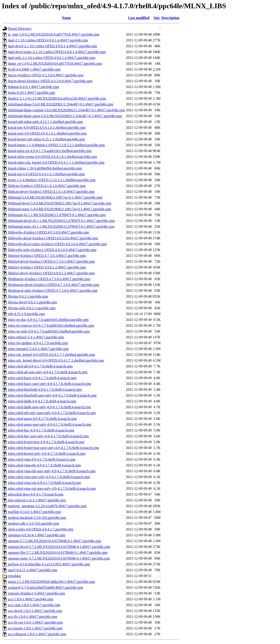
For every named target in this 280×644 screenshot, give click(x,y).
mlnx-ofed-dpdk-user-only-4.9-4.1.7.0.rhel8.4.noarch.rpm (49, 407)
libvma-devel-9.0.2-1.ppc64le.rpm (33, 302)
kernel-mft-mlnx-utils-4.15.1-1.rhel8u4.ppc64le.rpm (45, 122)
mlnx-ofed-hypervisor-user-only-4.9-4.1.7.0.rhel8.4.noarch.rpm (53, 448)
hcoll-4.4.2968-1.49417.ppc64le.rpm (34, 69)
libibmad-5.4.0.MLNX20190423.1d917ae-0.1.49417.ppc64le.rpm (55, 197)
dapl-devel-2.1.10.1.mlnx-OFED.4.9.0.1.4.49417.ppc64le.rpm (52, 46)
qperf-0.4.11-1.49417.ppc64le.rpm (33, 570)
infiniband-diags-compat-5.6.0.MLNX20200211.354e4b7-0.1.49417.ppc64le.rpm (66, 110)
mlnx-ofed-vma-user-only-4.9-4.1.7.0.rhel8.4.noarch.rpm (49, 477)
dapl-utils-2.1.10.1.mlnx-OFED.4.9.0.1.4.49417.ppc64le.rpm (52, 58)
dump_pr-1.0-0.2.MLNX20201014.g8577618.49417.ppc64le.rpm (55, 63)
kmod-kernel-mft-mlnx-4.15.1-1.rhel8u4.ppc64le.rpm (46, 139)
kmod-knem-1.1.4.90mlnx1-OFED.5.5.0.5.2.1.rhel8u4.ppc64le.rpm (56, 145)
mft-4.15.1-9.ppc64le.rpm (26, 314)
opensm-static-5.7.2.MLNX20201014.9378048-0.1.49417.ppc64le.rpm (59, 558)
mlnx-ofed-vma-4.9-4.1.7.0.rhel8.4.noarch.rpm (42, 459)
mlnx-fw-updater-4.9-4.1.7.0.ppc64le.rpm (38, 343)
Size (157, 18)
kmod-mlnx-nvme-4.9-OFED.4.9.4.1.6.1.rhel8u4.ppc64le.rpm (52, 157)
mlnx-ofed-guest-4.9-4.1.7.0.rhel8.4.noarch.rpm (42, 419)
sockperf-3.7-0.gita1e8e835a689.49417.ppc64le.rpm (45, 587)
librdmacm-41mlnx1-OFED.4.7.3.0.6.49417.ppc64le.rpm (49, 279)
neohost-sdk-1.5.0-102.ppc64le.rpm (33, 523)
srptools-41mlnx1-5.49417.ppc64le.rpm (36, 593)
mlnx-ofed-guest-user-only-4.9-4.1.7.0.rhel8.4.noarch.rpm (50, 424)
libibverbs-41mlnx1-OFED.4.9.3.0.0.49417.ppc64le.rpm (48, 232)
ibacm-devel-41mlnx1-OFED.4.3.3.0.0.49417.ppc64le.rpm (50, 81)
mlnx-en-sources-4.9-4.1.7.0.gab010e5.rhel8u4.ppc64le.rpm (51, 325)
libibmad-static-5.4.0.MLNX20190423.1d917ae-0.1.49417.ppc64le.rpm (59, 209)
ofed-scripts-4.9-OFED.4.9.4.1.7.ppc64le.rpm (41, 529)
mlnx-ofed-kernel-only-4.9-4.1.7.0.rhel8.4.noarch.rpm (47, 454)
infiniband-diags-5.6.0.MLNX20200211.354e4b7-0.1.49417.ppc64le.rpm (61, 104)
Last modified (139, 18)
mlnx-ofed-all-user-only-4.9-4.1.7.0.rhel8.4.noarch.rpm (48, 372)
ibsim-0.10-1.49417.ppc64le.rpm (32, 93)
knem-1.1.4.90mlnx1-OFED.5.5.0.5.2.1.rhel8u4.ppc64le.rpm (52, 180)
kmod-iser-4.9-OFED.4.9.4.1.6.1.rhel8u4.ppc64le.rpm (47, 128)
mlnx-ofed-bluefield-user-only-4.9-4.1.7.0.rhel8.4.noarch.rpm (52, 395)
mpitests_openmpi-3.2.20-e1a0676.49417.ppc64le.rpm (47, 506)
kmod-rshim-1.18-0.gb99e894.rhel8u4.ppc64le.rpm (45, 168)
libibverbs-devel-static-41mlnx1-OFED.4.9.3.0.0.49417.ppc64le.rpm (57, 244)
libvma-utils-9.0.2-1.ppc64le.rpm (32, 308)
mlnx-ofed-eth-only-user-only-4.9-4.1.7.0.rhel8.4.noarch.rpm (52, 413)
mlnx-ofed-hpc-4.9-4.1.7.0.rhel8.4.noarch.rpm (41, 430)
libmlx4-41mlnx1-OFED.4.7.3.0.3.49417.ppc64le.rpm (47, 256)
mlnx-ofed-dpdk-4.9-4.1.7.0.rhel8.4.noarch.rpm (42, 401)
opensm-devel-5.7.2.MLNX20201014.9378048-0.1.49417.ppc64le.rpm (59, 547)
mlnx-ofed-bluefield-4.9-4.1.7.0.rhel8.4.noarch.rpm (45, 390)
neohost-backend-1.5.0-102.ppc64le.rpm (37, 518)
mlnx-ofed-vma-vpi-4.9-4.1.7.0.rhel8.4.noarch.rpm (44, 483)
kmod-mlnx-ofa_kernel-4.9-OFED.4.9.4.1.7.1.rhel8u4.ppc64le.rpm (56, 162)
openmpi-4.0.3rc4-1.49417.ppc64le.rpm (37, 535)
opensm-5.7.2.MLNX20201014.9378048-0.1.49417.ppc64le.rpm (55, 541)
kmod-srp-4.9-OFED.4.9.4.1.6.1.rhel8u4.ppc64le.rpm (46, 174)
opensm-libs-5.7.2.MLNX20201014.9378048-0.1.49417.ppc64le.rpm (58, 553)
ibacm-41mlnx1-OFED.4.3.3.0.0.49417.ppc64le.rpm (46, 75)
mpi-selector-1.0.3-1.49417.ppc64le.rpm (37, 500)
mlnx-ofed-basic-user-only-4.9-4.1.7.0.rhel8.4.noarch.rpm (49, 384)
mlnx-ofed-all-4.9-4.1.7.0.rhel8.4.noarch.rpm (40, 366)
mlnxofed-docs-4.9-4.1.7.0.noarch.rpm (36, 494)
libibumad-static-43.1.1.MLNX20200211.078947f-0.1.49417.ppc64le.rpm (61, 226)
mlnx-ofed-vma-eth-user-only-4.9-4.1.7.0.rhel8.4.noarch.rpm (52, 471)
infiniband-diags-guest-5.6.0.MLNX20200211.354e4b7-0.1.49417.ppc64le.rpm (65, 116)
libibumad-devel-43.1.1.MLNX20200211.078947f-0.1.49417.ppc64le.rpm (61, 221)
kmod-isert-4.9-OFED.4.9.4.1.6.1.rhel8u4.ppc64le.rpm (47, 133)
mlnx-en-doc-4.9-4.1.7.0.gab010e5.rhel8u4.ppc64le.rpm (48, 320)
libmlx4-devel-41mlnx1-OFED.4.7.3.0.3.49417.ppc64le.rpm (51, 261)
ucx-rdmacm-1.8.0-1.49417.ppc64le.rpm (37, 634)
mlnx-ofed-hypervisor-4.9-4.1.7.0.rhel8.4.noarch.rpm (46, 442)
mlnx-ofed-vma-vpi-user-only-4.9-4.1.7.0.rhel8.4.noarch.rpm (52, 488)
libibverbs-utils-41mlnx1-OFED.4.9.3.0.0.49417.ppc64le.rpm (52, 250)
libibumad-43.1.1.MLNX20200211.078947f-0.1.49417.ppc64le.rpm (57, 215)
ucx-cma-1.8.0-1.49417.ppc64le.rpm (34, 605)
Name (66, 18)
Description (170, 18)
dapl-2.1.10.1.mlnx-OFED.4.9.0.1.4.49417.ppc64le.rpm (48, 40)
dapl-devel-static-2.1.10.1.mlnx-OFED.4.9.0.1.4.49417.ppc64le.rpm (57, 52)
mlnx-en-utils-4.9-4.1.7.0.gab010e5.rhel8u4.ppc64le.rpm (49, 331)
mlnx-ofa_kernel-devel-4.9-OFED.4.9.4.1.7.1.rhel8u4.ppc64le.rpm (56, 360)
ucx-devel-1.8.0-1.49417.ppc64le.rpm (35, 611)
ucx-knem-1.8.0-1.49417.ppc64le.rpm (35, 628)
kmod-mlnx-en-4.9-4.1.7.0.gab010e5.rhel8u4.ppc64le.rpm (50, 151)
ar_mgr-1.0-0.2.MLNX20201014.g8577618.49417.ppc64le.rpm (54, 34)
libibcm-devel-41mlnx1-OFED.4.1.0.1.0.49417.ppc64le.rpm (51, 192)
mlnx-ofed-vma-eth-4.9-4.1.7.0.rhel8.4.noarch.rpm (44, 465)
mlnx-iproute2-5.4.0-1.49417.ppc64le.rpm (38, 349)
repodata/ (15, 576)
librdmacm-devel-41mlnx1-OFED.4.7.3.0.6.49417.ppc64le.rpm (54, 285)
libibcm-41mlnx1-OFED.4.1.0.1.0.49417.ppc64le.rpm (47, 186)
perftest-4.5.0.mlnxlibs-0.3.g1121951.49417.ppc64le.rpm (49, 564)
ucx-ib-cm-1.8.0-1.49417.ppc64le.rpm (35, 622)
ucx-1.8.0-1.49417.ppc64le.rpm (31, 599)
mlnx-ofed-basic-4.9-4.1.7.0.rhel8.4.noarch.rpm (42, 378)
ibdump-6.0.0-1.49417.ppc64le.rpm (33, 87)
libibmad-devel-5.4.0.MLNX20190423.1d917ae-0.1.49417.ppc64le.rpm (60, 203)
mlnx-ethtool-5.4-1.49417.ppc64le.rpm (36, 337)
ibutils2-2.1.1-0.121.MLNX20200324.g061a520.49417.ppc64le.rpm (57, 98)
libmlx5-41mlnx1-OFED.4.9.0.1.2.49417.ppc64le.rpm (47, 267)
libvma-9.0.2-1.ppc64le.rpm (28, 296)
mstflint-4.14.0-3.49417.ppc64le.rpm (34, 512)
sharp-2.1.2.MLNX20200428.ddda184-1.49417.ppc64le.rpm (51, 582)
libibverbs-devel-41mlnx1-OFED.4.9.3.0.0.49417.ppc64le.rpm (53, 238)
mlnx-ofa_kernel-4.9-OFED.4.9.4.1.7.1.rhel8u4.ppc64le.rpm (51, 355)
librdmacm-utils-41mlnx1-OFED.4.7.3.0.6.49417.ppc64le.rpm (53, 291)
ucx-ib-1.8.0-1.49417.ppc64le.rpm (33, 617)
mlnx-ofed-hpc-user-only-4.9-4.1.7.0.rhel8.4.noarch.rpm (48, 436)
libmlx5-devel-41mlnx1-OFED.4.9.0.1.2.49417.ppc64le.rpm (51, 273)
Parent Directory (20, 29)
